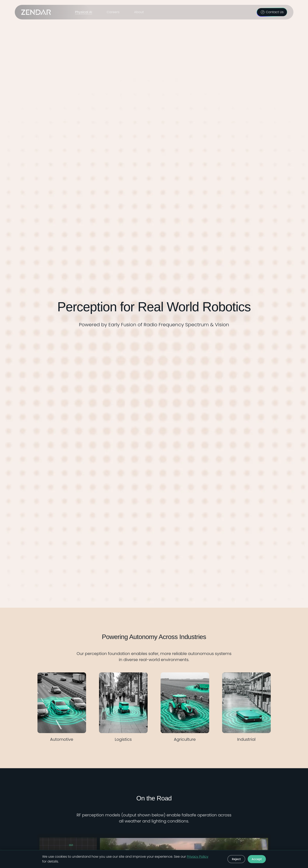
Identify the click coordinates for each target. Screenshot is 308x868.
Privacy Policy (198, 857)
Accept (257, 859)
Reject (236, 859)
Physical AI (84, 12)
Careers (113, 12)
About (139, 12)
